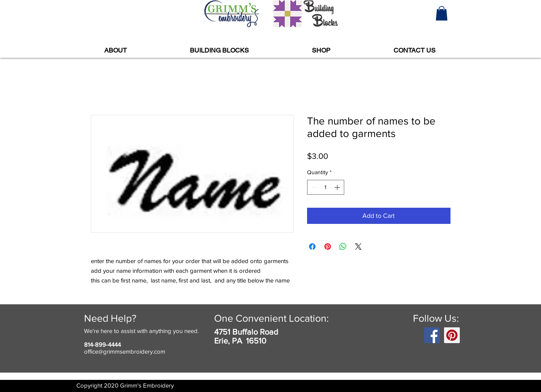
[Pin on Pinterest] (328, 247)
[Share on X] (358, 247)
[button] (442, 13)
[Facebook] (432, 335)
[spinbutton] (326, 187)
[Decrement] (313, 187)
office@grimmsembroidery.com (125, 351)
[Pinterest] (452, 335)
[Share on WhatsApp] (343, 247)
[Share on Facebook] (312, 247)
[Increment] (338, 187)
